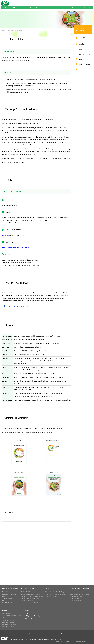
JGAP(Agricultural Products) (32, 616)
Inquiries (92, 17)
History (80, 59)
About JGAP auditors (76, 598)
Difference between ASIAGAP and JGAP (31, 594)
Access (81, 69)
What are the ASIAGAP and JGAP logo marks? (57, 592)
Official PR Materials (84, 64)
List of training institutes (76, 601)
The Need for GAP (26, 592)
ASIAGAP (27, 614)
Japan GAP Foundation (5, 3)
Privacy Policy (62, 633)
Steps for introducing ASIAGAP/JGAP (30, 598)
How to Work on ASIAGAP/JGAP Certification (32, 596)
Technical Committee (84, 54)
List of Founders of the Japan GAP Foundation (17, 248)
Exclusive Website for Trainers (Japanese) (19, 633)
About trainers (74, 592)
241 (3, 235)
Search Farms (36, 633)
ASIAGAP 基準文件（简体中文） (10, 627)
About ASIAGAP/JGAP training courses (80, 594)
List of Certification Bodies (28, 601)
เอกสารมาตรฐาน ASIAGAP (9, 622)
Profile (80, 50)
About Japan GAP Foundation (13, 8)
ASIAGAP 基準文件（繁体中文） (10, 624)
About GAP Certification (36, 8)
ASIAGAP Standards (7, 614)
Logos (50, 8)
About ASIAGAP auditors (76, 596)
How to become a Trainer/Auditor (68, 8)
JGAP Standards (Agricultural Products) (12, 616)
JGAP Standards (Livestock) (9, 618)
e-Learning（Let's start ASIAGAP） (30, 603)
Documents (87, 8)
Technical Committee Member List (17, 306)
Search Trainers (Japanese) (49, 633)
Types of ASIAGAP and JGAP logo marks (55, 594)
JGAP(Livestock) (29, 618)
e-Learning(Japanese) (27, 605)
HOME (3, 31)
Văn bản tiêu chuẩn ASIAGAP (10, 620)
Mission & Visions (83, 38)
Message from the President (84, 44)
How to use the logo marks (52, 596)
